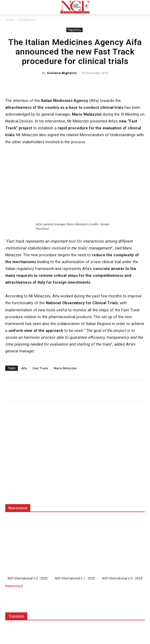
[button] (9, 7)
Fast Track (40, 368)
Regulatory (27, 20)
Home (10, 20)
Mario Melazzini (65, 368)
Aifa (24, 368)
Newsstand (14, 586)
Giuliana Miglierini (62, 73)
